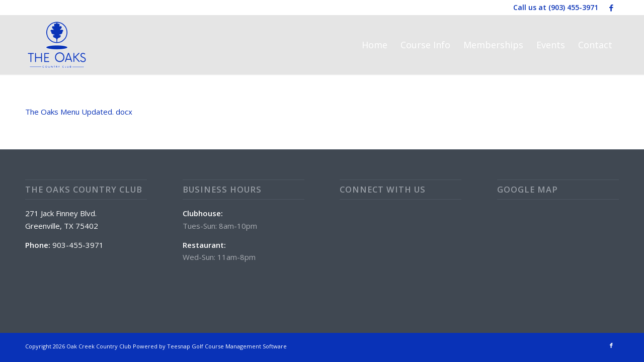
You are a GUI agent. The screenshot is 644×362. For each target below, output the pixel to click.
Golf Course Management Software (239, 346)
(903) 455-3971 (573, 7)
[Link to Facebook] (611, 8)
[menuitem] (375, 45)
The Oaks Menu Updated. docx (79, 112)
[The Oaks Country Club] (57, 45)
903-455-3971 (78, 245)
